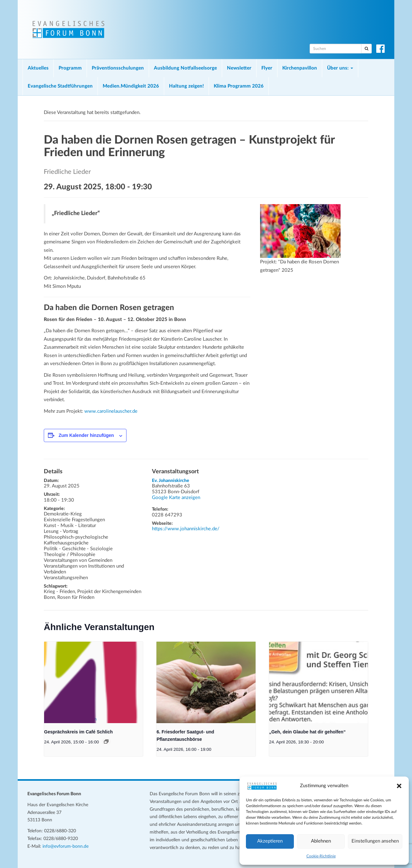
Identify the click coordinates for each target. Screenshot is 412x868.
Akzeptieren (270, 841)
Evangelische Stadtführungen (60, 86)
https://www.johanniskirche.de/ (186, 529)
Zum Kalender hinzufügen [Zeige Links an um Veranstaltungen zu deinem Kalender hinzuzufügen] (86, 435)
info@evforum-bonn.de (66, 846)
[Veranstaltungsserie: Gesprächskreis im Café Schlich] (106, 741)
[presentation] (94, 682)
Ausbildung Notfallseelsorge (185, 68)
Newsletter (239, 68)
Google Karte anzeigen (176, 498)
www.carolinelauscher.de (111, 411)
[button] (399, 786)
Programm (70, 68)
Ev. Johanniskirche (171, 481)
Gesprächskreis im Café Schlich (78, 732)
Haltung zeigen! (186, 86)
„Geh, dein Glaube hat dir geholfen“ (307, 732)
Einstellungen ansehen (375, 841)
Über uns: (340, 68)
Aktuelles (38, 68)
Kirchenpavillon (300, 68)
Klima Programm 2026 (239, 86)
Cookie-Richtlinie (321, 856)
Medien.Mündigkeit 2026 (131, 86)
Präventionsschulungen (118, 68)
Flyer (267, 68)
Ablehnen (321, 841)
